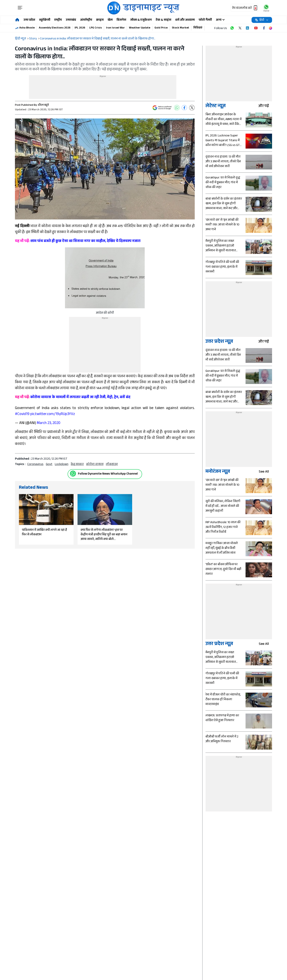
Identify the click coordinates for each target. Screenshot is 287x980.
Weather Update (140, 28)
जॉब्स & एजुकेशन (141, 20)
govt (49, 465)
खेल (110, 20)
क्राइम (100, 20)
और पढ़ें (265, 106)
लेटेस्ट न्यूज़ (216, 106)
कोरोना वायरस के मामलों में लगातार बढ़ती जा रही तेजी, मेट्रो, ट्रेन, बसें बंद (73, 397)
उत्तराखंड (71, 20)
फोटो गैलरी (205, 20)
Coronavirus (35, 465)
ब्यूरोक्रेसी (45, 20)
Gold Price (161, 28)
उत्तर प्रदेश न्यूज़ (219, 342)
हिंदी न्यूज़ (20, 39)
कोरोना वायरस (95, 465)
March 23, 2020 (49, 423)
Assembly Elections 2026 (55, 28)
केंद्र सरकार (77, 465)
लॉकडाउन (112, 465)
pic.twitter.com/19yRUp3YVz (53, 414)
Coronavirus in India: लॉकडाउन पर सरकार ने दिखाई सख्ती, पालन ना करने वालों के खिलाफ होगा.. (98, 39)
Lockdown (62, 465)
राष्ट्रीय (58, 20)
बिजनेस (121, 20)
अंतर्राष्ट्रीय (86, 20)
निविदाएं (198, 28)
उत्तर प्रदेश (29, 20)
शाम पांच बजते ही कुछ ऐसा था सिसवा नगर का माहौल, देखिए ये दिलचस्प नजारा (78, 241)
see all (265, 472)
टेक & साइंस (163, 20)
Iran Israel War (115, 28)
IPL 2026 (80, 28)
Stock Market (180, 28)
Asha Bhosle (27, 28)
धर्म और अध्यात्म (185, 20)
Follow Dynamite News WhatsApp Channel (108, 474)
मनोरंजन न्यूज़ (218, 472)
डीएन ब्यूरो (43, 105)
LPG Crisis (96, 28)
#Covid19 (22, 414)
